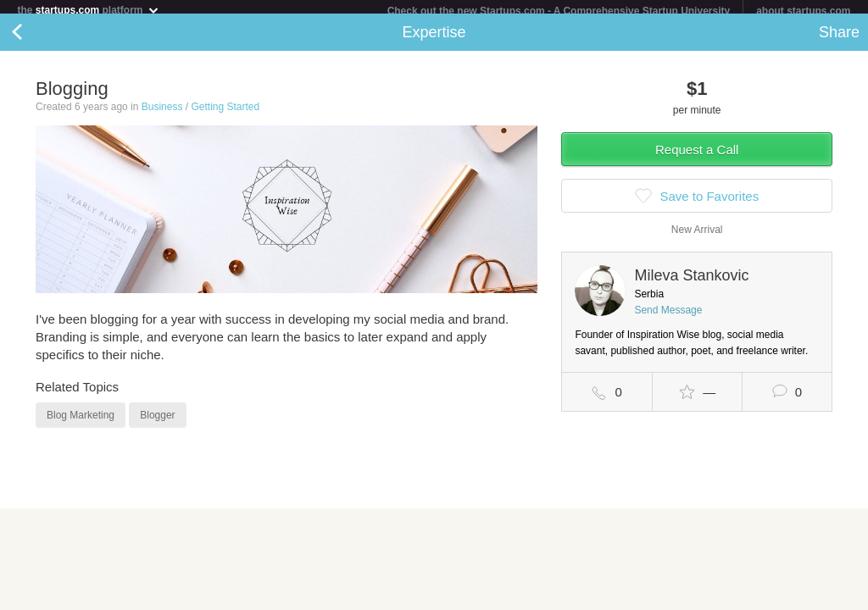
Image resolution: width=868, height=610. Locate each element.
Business (162, 114)
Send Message (668, 317)
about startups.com (803, 11)
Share (839, 39)
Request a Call (697, 156)
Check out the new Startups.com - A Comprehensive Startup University (559, 11)
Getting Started (225, 114)
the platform (88, 10)
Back (34, 39)
